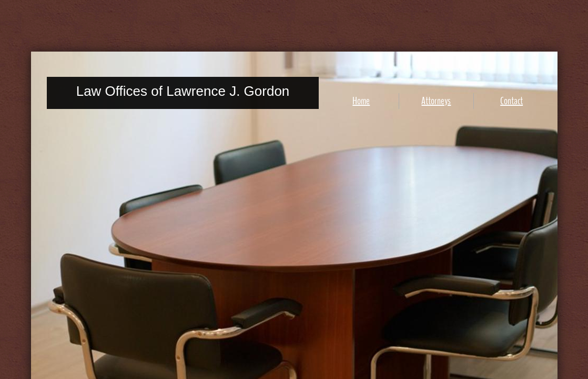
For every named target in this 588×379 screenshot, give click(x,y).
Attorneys (436, 101)
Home (361, 101)
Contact (511, 101)
